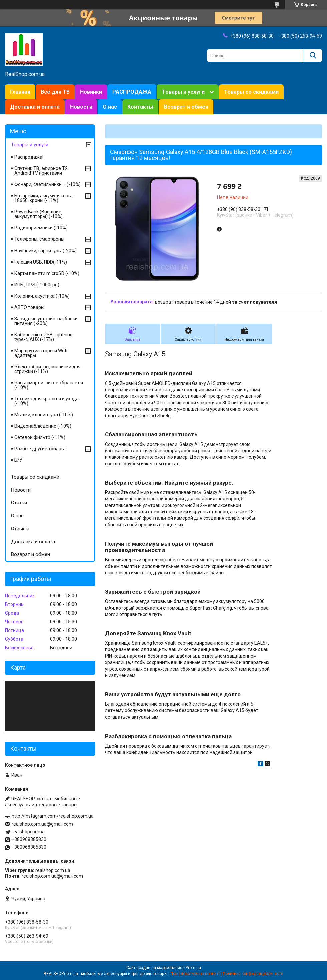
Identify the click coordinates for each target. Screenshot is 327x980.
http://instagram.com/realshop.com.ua (53, 816)
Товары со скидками (251, 92)
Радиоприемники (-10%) (41, 228)
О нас (110, 107)
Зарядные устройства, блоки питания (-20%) (46, 321)
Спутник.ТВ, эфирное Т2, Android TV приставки (42, 171)
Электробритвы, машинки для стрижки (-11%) (48, 369)
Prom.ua (193, 968)
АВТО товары (29, 307)
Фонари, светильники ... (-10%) (48, 184)
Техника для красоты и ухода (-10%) (47, 401)
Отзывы (20, 529)
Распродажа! (29, 157)
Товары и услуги (183, 92)
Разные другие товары (40, 449)
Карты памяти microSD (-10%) (47, 273)
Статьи (19, 503)
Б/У (18, 460)
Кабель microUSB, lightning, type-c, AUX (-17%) (44, 337)
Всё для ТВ (55, 92)
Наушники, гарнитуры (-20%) (46, 251)
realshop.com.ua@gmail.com (42, 824)
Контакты (140, 107)
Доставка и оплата (35, 107)
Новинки (91, 92)
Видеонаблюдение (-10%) (43, 426)
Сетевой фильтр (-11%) (40, 437)
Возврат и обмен (186, 107)
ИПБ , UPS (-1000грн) (37, 285)
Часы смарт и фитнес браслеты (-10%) (49, 385)
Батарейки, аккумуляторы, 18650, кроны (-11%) (44, 198)
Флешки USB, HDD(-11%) (41, 262)
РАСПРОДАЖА (132, 92)
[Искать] (313, 56)
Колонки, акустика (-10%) (42, 296)
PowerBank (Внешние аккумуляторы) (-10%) (39, 214)
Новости (81, 107)
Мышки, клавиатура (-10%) (44, 415)
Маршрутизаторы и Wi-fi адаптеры (41, 353)
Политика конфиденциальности (253, 974)
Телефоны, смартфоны (39, 239)
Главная (20, 92)
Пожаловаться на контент (195, 974)
